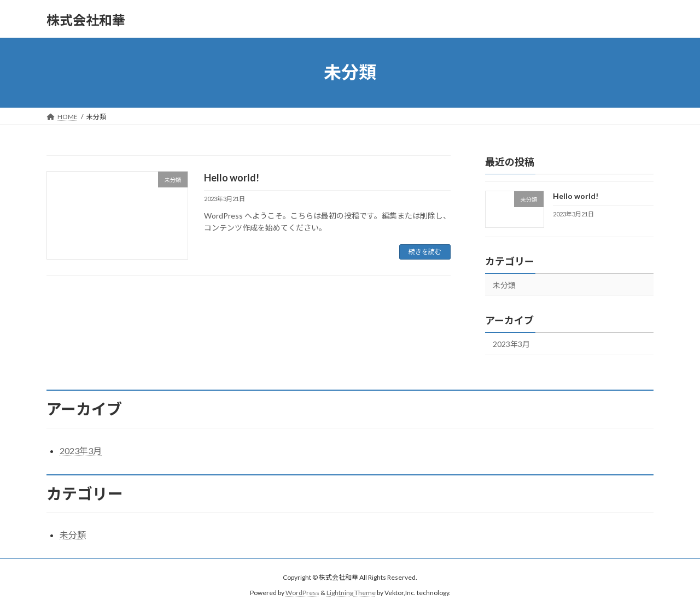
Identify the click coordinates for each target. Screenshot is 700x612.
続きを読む (425, 252)
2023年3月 (511, 344)
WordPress (302, 593)
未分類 (504, 285)
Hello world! (232, 178)
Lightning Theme (351, 593)
